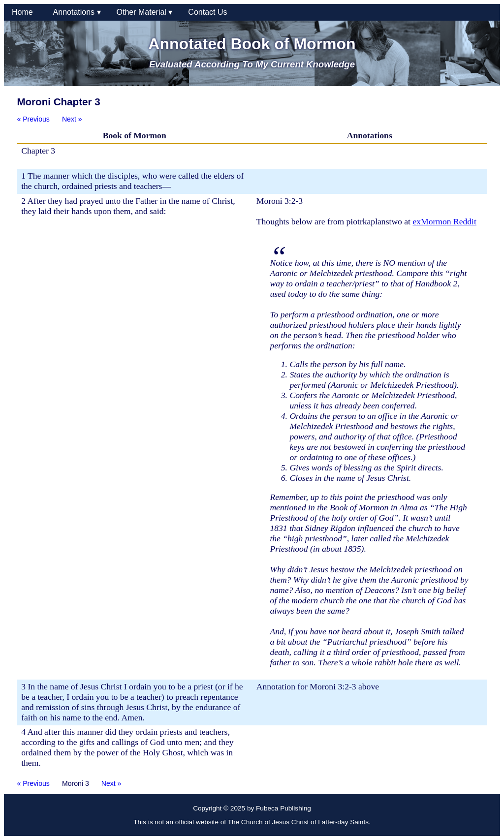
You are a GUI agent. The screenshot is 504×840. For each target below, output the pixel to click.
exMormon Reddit (444, 221)
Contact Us (207, 12)
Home (25, 12)
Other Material (145, 12)
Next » (72, 119)
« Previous (33, 119)
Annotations (77, 12)
